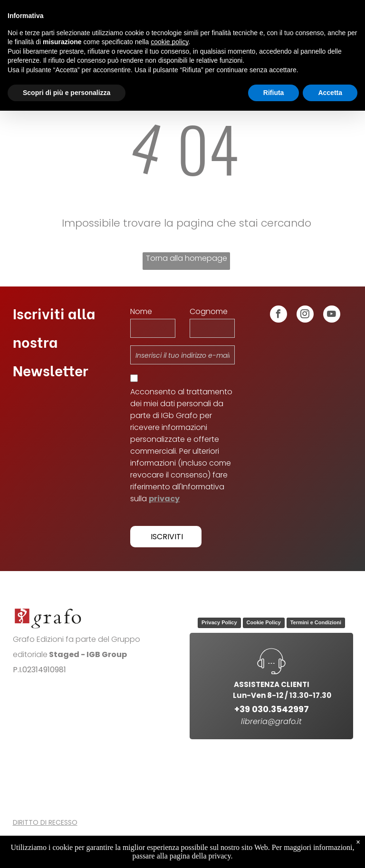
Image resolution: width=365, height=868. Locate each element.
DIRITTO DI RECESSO (45, 822)
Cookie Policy (264, 622)
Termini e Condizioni (316, 622)
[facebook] (279, 315)
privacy (164, 499)
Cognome (209, 311)
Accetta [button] (330, 93)
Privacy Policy (219, 622)
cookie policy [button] (169, 42)
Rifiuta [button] (274, 93)
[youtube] (332, 315)
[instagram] (305, 315)
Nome (141, 311)
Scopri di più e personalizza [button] (67, 93)
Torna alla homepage (187, 258)
